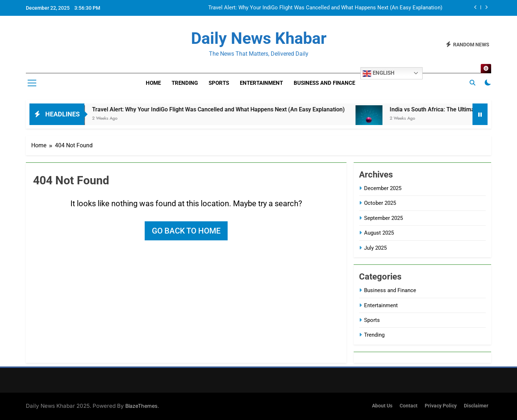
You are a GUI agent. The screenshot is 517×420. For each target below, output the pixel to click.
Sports (219, 83)
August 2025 (379, 233)
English (379, 74)
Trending (185, 83)
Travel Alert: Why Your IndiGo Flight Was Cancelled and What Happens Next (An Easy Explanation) (325, 8)
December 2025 (383, 188)
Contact (409, 406)
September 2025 (383, 218)
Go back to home (186, 231)
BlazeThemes (141, 406)
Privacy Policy (441, 406)
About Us (382, 406)
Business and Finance (324, 83)
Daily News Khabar (259, 38)
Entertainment (261, 83)
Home (153, 83)
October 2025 (380, 203)
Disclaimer (476, 406)
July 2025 (375, 248)
